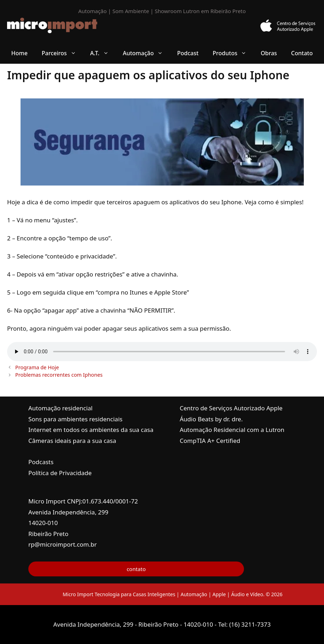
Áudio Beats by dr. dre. (211, 419)
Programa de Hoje (37, 367)
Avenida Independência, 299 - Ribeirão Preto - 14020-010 (134, 624)
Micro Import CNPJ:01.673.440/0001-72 (83, 501)
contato (136, 569)
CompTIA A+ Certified (210, 441)
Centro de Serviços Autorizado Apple (231, 408)
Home (19, 53)
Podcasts (41, 462)
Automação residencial (60, 408)
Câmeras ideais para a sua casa (72, 441)
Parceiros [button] (62, 53)
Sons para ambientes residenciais (75, 419)
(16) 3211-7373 (250, 624)
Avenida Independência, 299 (68, 512)
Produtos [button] (233, 53)
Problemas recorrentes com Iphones (59, 375)
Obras (269, 53)
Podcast (188, 53)
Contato (302, 53)
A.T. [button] (103, 53)
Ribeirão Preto (48, 534)
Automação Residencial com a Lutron (232, 430)
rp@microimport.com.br (62, 544)
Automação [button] (147, 53)
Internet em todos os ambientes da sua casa (91, 430)
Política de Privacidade (60, 473)
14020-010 (43, 523)
